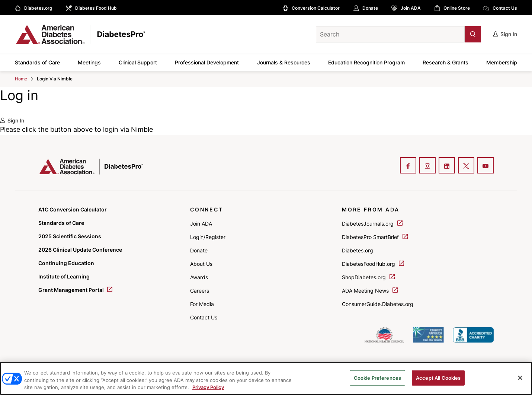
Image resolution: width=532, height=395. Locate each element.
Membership (502, 62)
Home (21, 79)
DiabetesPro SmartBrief (375, 237)
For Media (202, 304)
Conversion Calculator (316, 8)
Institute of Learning (64, 276)
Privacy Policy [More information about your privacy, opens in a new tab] (208, 387)
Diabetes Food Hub (96, 8)
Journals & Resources (284, 62)
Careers (200, 291)
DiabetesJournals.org (372, 224)
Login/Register (208, 237)
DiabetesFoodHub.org (373, 264)
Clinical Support (138, 62)
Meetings (89, 62)
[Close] (520, 378)
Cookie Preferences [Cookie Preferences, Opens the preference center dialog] (377, 378)
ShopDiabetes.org (368, 277)
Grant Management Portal (75, 290)
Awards (199, 277)
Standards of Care (37, 62)
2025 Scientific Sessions (70, 236)
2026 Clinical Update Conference (80, 250)
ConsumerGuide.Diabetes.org (378, 304)
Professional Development (207, 62)
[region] (266, 378)
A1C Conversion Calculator (73, 209)
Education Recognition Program (366, 62)
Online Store (457, 8)
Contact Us (505, 8)
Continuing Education (66, 263)
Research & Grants (446, 62)
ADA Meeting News (370, 291)
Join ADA (411, 8)
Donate (370, 8)
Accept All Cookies (438, 378)
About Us (201, 264)
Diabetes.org (38, 8)
